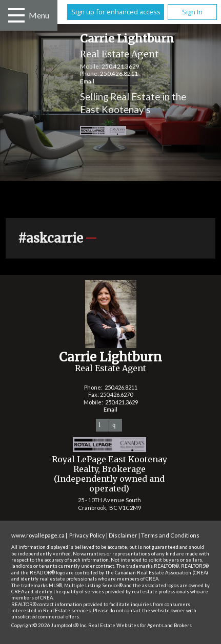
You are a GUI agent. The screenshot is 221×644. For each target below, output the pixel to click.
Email (87, 81)
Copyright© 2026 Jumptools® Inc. (49, 625)
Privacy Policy (87, 535)
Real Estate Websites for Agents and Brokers (140, 625)
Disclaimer (123, 535)
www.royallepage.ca (38, 535)
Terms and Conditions (170, 535)
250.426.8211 (119, 73)
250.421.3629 (120, 66)
